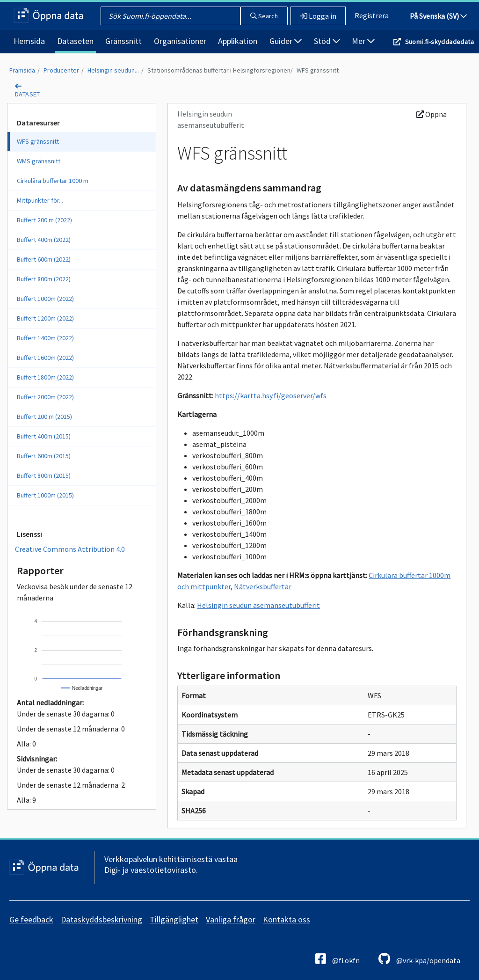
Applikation (238, 41)
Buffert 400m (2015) (44, 436)
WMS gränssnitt (39, 161)
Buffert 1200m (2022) (45, 318)
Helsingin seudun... (113, 70)
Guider (286, 41)
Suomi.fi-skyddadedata (439, 42)
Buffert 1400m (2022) (45, 338)
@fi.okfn (337, 959)
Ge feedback (31, 919)
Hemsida (29, 41)
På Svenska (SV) (438, 16)
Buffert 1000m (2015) (45, 495)
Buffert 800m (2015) (44, 475)
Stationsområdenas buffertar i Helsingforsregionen (219, 70)
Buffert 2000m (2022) (45, 397)
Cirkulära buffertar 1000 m (53, 181)
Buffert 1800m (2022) (45, 377)
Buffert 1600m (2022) (45, 358)
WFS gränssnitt (318, 70)
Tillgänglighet (174, 919)
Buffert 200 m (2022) (44, 220)
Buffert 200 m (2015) (44, 417)
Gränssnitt (123, 41)
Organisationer (180, 41)
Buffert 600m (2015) (44, 456)
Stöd (327, 41)
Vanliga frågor (231, 919)
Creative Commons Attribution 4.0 (70, 549)
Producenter (61, 70)
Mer (363, 41)
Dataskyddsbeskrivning (102, 919)
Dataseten (75, 41)
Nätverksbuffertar (263, 586)
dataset (28, 94)
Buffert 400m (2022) (44, 240)
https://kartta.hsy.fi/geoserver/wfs (271, 395)
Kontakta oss (287, 919)
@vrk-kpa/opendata (419, 959)
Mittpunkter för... (40, 200)
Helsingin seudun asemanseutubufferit (258, 605)
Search (264, 16)
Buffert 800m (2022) (44, 279)
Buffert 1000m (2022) (45, 299)
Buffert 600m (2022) (44, 259)
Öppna (432, 114)
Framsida (22, 70)
